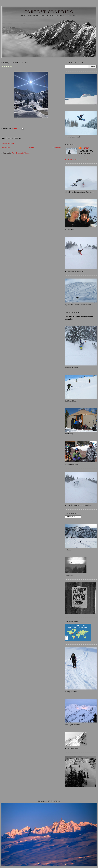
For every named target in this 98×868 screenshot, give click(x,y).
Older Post (57, 148)
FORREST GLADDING (49, 12)
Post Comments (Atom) (21, 153)
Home (31, 148)
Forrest (85, 148)
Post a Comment (8, 143)
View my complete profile (77, 159)
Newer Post (6, 148)
